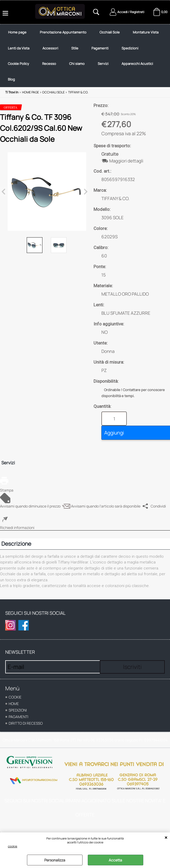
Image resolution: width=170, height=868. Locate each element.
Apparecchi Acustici (137, 64)
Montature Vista (146, 32)
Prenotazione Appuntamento (63, 32)
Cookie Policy (18, 64)
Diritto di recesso (26, 723)
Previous (3, 192)
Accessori (50, 48)
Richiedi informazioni (17, 528)
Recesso (49, 64)
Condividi (158, 506)
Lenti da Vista (19, 48)
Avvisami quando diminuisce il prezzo (30, 506)
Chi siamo (77, 64)
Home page (17, 32)
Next (86, 192)
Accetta (115, 860)
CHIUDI (166, 838)
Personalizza (55, 860)
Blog (11, 79)
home (14, 704)
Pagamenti (100, 48)
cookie (13, 846)
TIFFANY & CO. (115, 198)
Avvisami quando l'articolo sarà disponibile (106, 506)
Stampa (7, 490)
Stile (75, 48)
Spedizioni (130, 48)
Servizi (103, 64)
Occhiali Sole (110, 32)
